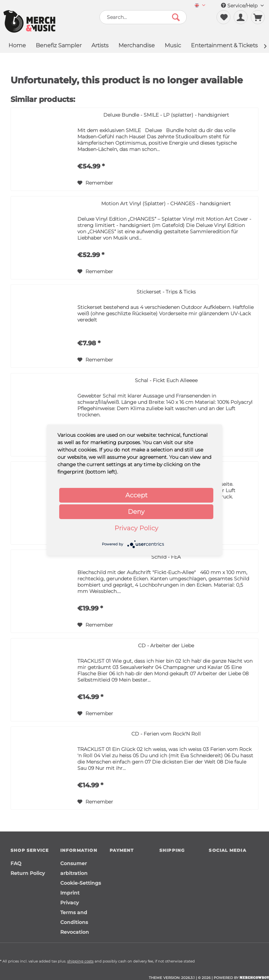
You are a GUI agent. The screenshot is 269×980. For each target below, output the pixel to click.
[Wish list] (223, 17)
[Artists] (100, 46)
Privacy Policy (136, 528)
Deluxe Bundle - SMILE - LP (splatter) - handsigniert (166, 115)
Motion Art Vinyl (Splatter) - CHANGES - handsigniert (166, 203)
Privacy (70, 903)
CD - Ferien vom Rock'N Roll (166, 734)
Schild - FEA (166, 557)
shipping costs (80, 961)
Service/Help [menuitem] (242, 6)
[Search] (176, 17)
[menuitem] (200, 6)
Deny (136, 512)
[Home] (17, 46)
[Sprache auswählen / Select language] (200, 6)
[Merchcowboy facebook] (214, 864)
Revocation (75, 932)
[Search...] (143, 17)
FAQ (16, 863)
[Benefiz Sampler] (59, 46)
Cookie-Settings (81, 883)
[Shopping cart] (258, 17)
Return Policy (28, 873)
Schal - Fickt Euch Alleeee (166, 380)
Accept (136, 495)
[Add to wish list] (95, 183)
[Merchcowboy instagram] (226, 864)
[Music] (173, 46)
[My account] (241, 17)
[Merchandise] (137, 46)
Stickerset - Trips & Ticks (166, 292)
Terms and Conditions (74, 917)
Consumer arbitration (74, 868)
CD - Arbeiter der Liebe (166, 646)
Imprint (70, 893)
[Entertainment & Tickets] (224, 46)
